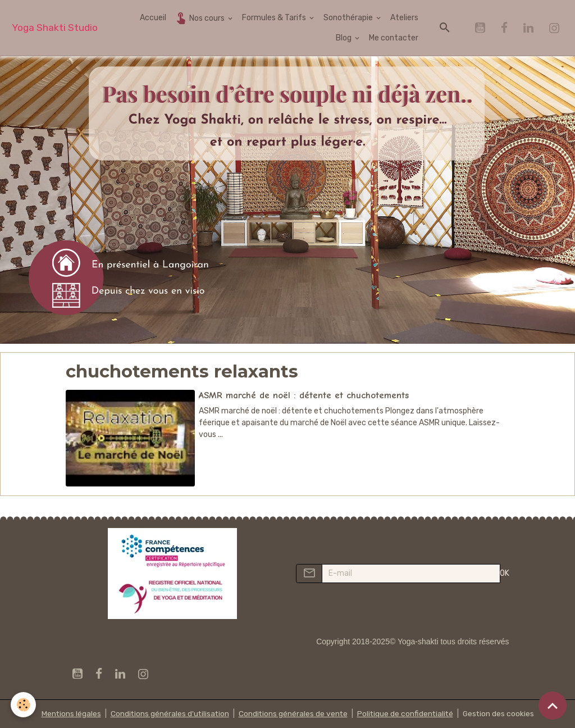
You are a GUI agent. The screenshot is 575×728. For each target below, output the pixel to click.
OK (505, 573)
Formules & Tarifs (275, 18)
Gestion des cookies (501, 714)
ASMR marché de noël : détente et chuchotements (304, 395)
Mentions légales (68, 714)
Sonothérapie (349, 18)
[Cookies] (24, 705)
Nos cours (200, 18)
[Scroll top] (553, 706)
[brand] (55, 28)
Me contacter (394, 38)
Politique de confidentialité (406, 714)
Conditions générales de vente (293, 714)
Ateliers (404, 18)
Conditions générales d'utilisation (168, 714)
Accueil (153, 18)
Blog (344, 38)
